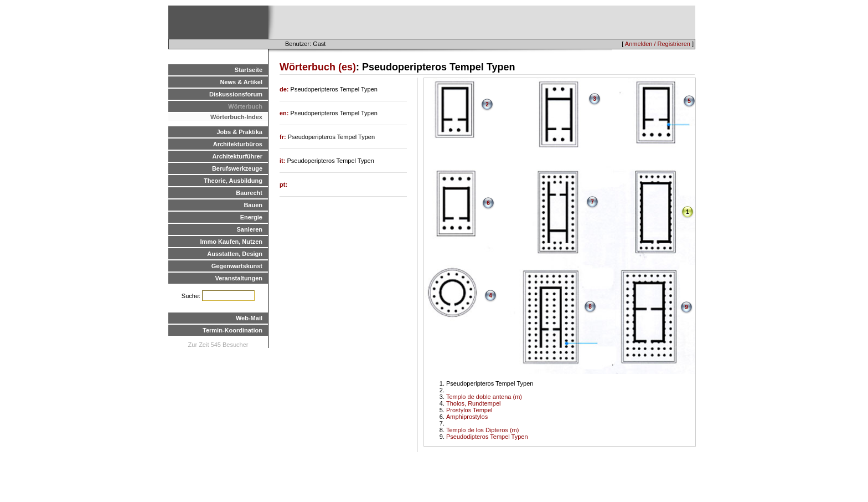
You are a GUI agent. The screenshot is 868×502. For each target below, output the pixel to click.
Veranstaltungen (239, 278)
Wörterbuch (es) (318, 67)
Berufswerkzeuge (237, 168)
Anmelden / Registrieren (658, 44)
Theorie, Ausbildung (233, 181)
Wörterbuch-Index (236, 117)
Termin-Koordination (232, 330)
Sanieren (250, 229)
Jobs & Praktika (239, 132)
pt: (283, 185)
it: (283, 161)
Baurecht (249, 193)
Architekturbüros (238, 144)
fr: (284, 137)
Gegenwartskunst (237, 266)
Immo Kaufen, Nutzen (231, 242)
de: (285, 89)
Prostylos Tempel (469, 410)
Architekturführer (237, 156)
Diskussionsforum (236, 94)
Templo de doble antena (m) (484, 397)
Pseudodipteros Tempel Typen (487, 437)
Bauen (253, 205)
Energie (251, 217)
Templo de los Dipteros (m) (482, 430)
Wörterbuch (245, 106)
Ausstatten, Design (235, 254)
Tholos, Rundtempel (473, 403)
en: (285, 113)
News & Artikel (241, 82)
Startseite (249, 70)
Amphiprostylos (467, 417)
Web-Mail (249, 318)
